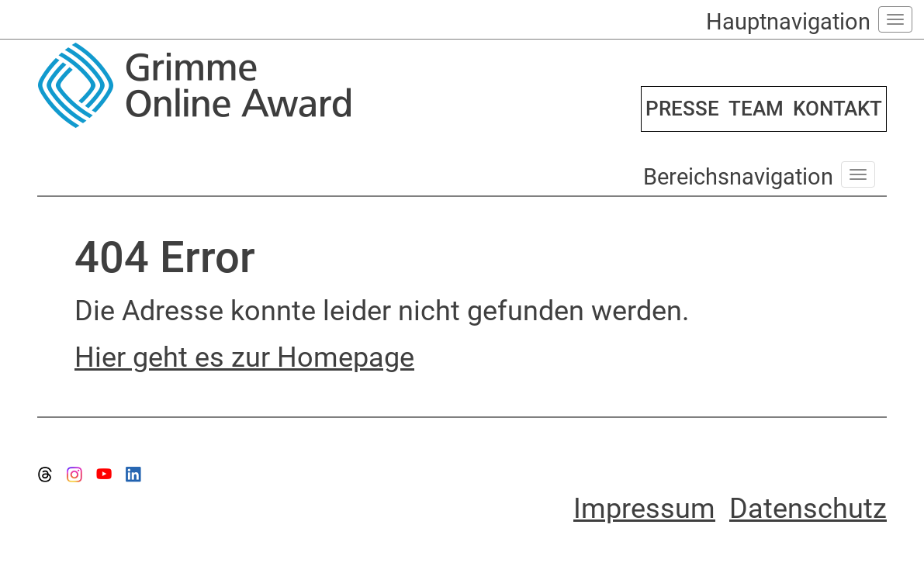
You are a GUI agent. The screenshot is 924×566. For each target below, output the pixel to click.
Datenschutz (808, 509)
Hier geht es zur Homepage (244, 357)
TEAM (756, 109)
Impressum (644, 509)
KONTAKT (837, 109)
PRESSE (682, 109)
